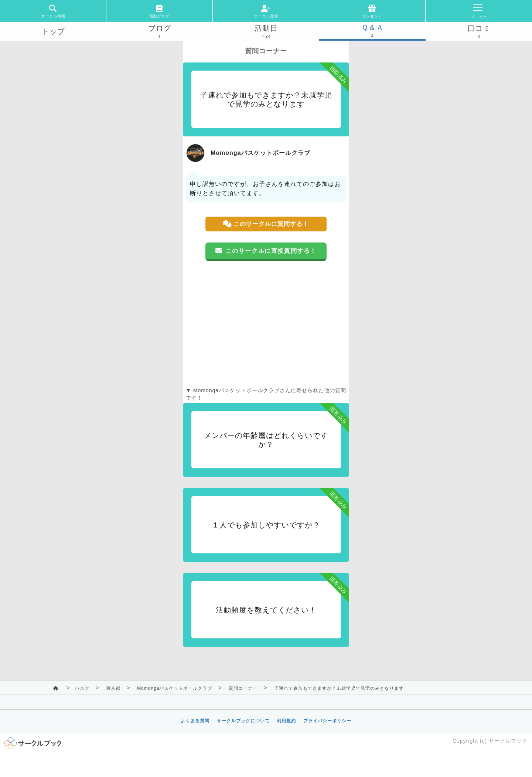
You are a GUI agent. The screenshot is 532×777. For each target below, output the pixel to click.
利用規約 (286, 721)
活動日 (266, 28)
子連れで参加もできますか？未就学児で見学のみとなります (339, 688)
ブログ (160, 28)
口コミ (479, 28)
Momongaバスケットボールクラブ (175, 688)
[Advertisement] (266, 324)
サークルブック (508, 741)
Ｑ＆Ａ (373, 27)
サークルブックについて (243, 721)
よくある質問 (195, 721)
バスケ (82, 688)
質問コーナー (243, 688)
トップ (53, 31)
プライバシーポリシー (327, 721)
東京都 (113, 688)
